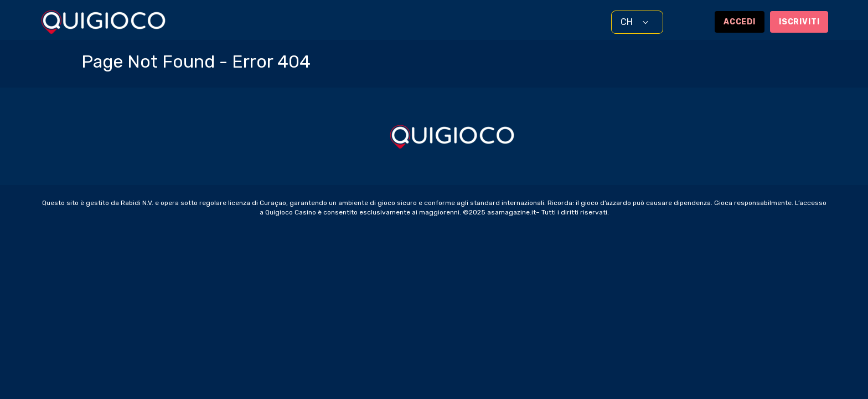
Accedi (740, 22)
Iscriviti (799, 22)
